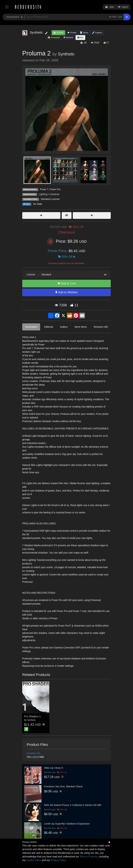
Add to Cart (66, 283)
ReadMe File (34, 753)
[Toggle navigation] (7, 7)
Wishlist (68, 37)
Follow (58, 33)
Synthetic (66, 54)
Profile (72, 33)
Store (84, 33)
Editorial (49, 327)
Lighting (43, 194)
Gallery (97, 33)
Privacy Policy (58, 860)
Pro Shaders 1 (32, 716)
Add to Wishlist (66, 292)
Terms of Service (89, 857)
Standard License (50, 199)
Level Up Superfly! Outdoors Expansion (67, 824)
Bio (80, 37)
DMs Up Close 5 (54, 768)
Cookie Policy (34, 860)
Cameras (54, 194)
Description (31, 327)
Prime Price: (58, 251)
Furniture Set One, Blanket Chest (63, 786)
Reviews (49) (101, 327)
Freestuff (54, 37)
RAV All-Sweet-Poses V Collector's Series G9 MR (73, 805)
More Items (81, 327)
